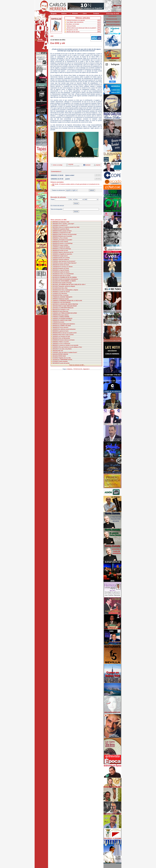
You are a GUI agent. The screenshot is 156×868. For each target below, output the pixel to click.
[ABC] (99, 20)
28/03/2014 (55, 251)
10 (77, 369)
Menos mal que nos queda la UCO (67, 333)
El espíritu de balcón (64, 272)
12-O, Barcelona (63, 293)
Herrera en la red (112, 19)
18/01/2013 (55, 351)
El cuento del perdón (64, 363)
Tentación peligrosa (64, 259)
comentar (71, 164)
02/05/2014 (55, 242)
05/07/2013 (55, 310)
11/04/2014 (55, 247)
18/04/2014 (55, 245)
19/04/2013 (55, 327)
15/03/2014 (55, 254)
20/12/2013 (55, 274)
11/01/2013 (55, 352)
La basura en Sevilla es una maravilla (68, 345)
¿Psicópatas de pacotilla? (65, 240)
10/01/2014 (55, 268)
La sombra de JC (63, 225)
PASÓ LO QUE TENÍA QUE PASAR (68, 306)
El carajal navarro (63, 256)
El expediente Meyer (64, 229)
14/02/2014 (55, 259)
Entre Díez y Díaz (63, 288)
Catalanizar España (64, 299)
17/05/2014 (55, 240)
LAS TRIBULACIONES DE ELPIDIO (68, 313)
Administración (112, 16)
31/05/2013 (55, 318)
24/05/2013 (55, 320)
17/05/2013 (55, 322)
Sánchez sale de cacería (73, 32)
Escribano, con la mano (73, 24)
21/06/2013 (55, 313)
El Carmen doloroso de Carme (66, 340)
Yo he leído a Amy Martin (65, 349)
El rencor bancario (63, 327)
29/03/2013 (55, 333)
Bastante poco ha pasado (65, 236)
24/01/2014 (55, 265)
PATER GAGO (62, 356)
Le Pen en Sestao (63, 238)
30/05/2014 (55, 236)
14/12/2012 (55, 360)
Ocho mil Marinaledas (64, 338)
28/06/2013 (55, 311)
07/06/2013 (55, 317)
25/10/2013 (55, 290)
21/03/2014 (55, 252)
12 (80, 369)
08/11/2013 (55, 285)
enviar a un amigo (58, 165)
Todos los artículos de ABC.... (77, 365)
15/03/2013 (55, 336)
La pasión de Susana (64, 247)
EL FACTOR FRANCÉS (64, 302)
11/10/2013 (55, 293)
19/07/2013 (55, 306)
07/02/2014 (55, 261)
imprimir (98, 165)
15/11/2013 (55, 283)
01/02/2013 (55, 347)
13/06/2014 (55, 233)
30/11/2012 (55, 363)
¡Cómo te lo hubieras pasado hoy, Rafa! (69, 227)
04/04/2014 (55, 249)
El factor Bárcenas (63, 311)
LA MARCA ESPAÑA (64, 317)
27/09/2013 (55, 297)
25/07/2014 (55, 222)
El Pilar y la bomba (63, 295)
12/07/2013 (55, 308)
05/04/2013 (55, 331)
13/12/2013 (55, 276)
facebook (88, 165)
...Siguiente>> (86, 369)
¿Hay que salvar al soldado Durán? (68, 352)
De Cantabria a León (64, 310)
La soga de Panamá (64, 270)
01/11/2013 (55, 288)
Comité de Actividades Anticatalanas (68, 279)
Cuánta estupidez (63, 361)
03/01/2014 (55, 270)
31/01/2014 (55, 263)
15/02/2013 (55, 344)
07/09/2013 (55, 302)
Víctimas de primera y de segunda (76, 20)
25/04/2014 (55, 243)
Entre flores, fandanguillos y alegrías (68, 290)
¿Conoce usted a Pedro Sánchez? (67, 263)
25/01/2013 (55, 349)
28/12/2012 (55, 356)
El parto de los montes (64, 276)
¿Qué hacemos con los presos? (67, 261)
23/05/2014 (55, 238)
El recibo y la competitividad (66, 274)
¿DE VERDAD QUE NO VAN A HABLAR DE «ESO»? (72, 285)
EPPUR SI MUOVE (63, 354)
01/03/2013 (55, 340)
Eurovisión (61, 322)
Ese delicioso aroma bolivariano (67, 329)
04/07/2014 (55, 227)
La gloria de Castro (64, 331)
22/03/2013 (55, 335)
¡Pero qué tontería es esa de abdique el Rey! (70, 347)
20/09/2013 (55, 299)
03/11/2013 (55, 286)
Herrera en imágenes (113, 22)
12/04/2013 (55, 329)
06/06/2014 (55, 234)
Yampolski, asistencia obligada (67, 286)
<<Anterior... (70, 369)
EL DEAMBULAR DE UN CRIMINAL (68, 277)
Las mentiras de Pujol (64, 336)
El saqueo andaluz (63, 245)
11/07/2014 (55, 225)
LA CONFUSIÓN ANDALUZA (66, 308)
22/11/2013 (55, 281)
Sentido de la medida (64, 258)
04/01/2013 (55, 354)
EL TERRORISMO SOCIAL (65, 360)
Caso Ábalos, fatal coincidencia (75, 22)
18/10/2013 (55, 292)
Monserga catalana (63, 315)
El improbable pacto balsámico (67, 324)
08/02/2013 (55, 345)
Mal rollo (61, 351)
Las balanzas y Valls (64, 222)
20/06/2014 (55, 231)
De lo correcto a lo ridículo (66, 267)
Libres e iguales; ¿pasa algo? (66, 224)
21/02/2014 (55, 258)
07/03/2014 (55, 256)
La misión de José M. (64, 292)
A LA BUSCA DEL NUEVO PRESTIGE (68, 304)
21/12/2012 (55, 358)
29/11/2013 (55, 279)
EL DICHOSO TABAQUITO (65, 297)
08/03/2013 (55, 338)
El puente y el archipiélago (66, 243)
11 (78, 369)
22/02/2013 (55, 342)
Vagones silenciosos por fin (66, 252)
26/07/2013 (55, 304)
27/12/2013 (55, 272)
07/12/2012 (55, 361)
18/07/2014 (55, 224)
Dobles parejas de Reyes (65, 231)
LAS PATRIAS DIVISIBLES (65, 318)
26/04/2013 (55, 326)
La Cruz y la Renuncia (64, 344)
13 (81, 369)
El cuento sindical (63, 242)
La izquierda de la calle (65, 233)
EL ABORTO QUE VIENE (65, 320)
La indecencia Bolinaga (65, 249)
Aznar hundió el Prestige (65, 283)
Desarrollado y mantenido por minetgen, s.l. (77, 866)
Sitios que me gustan (113, 25)
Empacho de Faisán (64, 268)
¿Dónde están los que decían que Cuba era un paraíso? (81, 28)
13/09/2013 (55, 301)
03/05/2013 (55, 324)
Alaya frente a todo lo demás (66, 335)
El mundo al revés (63, 251)
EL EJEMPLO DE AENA (65, 326)
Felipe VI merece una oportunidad (67, 234)
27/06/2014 (55, 229)
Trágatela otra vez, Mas (65, 358)
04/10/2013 (55, 295)
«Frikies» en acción (64, 342)
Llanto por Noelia (71, 26)
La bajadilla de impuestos (65, 254)
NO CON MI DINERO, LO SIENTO (67, 281)
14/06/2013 (55, 315)
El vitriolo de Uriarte (64, 265)
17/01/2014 (55, 267)
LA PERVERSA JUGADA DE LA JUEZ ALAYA (70, 301)
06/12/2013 (55, 277)
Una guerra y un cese (72, 30)
